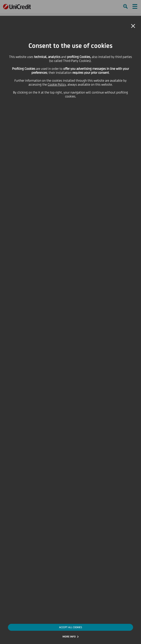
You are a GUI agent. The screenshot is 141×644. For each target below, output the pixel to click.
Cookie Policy (57, 84)
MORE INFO (69, 637)
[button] (133, 26)
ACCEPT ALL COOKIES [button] (71, 627)
